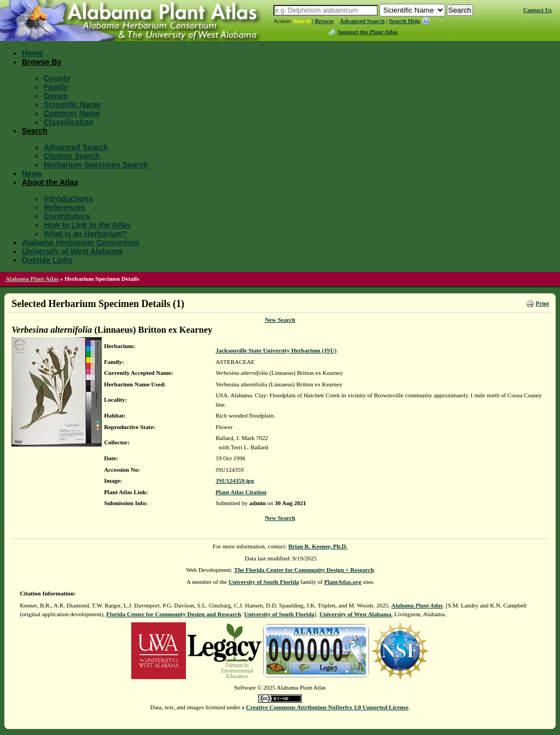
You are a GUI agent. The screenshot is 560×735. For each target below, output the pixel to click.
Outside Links (47, 260)
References (65, 207)
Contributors (67, 216)
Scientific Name (72, 105)
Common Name (72, 113)
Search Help (405, 21)
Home (33, 53)
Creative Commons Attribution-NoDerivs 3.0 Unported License (327, 707)
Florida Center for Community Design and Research (173, 614)
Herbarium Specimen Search (96, 165)
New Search (280, 320)
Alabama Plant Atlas (32, 279)
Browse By (42, 62)
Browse (325, 21)
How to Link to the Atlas (87, 225)
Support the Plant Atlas (367, 32)
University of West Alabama (72, 251)
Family (56, 87)
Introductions (68, 199)
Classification (69, 122)
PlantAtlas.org (343, 582)
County (57, 78)
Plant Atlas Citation (241, 492)
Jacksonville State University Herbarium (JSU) (276, 350)
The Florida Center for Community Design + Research (304, 570)
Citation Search (72, 156)
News (32, 173)
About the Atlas (50, 182)
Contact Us (538, 10)
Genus (56, 96)
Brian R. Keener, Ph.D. (318, 546)
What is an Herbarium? (85, 234)
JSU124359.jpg (235, 481)
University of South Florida (264, 582)
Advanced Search (362, 21)
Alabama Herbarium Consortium (81, 242)
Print (542, 303)
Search (302, 21)
